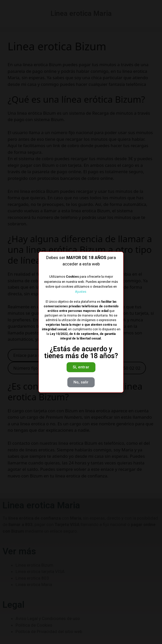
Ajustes (81, 292)
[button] (81, 367)
